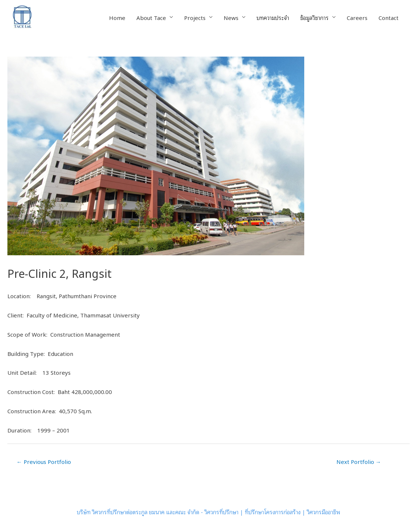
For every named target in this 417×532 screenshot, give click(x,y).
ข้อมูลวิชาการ (314, 17)
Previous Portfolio (44, 461)
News (231, 17)
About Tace (151, 17)
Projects (195, 17)
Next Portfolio (359, 461)
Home (117, 17)
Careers (357, 17)
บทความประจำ (273, 17)
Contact (389, 17)
